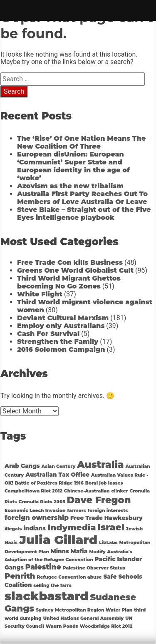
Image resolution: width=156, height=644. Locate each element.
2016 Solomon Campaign (61, 349)
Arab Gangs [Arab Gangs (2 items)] (22, 466)
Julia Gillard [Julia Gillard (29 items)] (58, 540)
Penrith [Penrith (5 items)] (20, 576)
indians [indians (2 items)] (35, 528)
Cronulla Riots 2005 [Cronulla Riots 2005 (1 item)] (42, 502)
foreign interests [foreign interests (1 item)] (108, 511)
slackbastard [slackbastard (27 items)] (47, 596)
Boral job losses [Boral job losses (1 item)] (104, 483)
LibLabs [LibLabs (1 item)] (108, 543)
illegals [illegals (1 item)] (13, 529)
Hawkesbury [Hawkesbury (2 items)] (124, 518)
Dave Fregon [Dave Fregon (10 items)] (99, 500)
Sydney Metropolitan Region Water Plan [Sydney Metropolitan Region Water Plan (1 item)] (84, 610)
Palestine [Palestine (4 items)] (43, 567)
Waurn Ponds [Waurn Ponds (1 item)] (62, 626)
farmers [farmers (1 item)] (76, 511)
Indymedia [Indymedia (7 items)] (72, 527)
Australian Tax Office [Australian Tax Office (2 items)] (57, 475)
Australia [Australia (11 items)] (100, 465)
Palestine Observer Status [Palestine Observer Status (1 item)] (94, 568)
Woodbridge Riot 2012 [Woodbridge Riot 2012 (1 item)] (106, 626)
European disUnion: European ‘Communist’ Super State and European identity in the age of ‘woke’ (73, 166)
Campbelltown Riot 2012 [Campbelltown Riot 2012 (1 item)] (33, 491)
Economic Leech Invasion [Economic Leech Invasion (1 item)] (35, 511)
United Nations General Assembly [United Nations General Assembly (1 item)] (84, 618)
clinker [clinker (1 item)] (120, 491)
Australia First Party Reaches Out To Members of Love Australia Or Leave (82, 198)
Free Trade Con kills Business (70, 262)
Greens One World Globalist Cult (75, 270)
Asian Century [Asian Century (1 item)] (59, 466)
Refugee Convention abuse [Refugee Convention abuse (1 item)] (69, 577)
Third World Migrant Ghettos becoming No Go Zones (69, 282)
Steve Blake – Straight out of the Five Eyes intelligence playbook (84, 214)
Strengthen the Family (58, 342)
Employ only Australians (61, 326)
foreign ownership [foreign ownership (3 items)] (37, 518)
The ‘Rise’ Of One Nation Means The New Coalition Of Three (81, 142)
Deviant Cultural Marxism (63, 318)
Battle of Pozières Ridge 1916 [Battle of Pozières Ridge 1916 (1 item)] (49, 483)
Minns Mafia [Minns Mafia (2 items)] (69, 551)
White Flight (40, 294)
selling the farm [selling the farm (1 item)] (52, 586)
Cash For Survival (48, 334)
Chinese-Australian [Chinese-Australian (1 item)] (87, 491)
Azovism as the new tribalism (70, 186)
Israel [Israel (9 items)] (111, 527)
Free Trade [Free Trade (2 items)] (87, 518)
